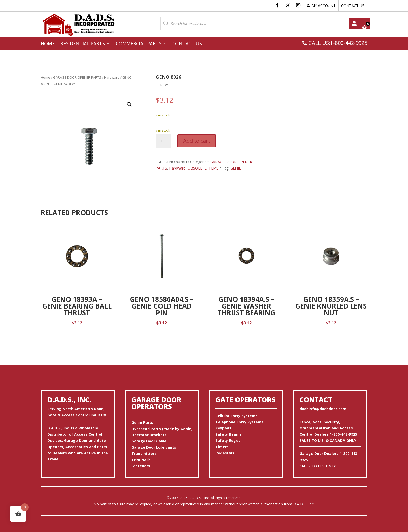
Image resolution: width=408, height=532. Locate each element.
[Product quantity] (163, 141)
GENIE (236, 168)
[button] (129, 104)
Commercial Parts (139, 44)
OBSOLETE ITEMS (203, 168)
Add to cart (197, 141)
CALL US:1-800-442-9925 (338, 43)
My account (354, 23)
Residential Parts (83, 44)
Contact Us (187, 44)
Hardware (112, 77)
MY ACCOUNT (324, 6)
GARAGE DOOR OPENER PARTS (77, 77)
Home (48, 44)
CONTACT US (353, 6)
